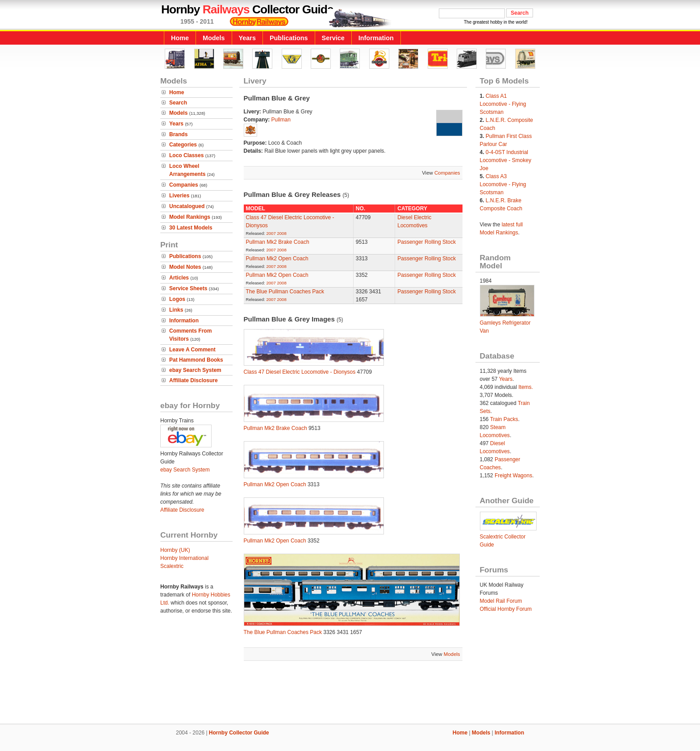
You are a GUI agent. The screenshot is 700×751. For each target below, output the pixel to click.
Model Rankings (190, 217)
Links (176, 310)
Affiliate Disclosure (194, 380)
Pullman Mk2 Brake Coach (278, 242)
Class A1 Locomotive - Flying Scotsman (503, 104)
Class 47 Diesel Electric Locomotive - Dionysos (300, 372)
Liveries (179, 196)
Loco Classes (186, 155)
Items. (526, 387)
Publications (289, 38)
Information (376, 38)
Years (247, 38)
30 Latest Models (191, 228)
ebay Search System (195, 370)
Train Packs (504, 419)
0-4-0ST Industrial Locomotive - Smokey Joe (506, 160)
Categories (183, 145)
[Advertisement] (350, 693)
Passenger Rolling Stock (427, 242)
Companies (184, 185)
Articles (179, 278)
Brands (178, 134)
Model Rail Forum (501, 601)
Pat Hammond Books (196, 360)
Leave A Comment (192, 350)
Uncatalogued (187, 206)
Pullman (281, 120)
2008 (281, 233)
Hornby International (184, 558)
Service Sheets (188, 288)
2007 (271, 233)
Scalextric (172, 566)
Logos (177, 299)
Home (180, 38)
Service (333, 38)
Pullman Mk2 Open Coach (277, 259)
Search (178, 103)
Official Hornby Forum (506, 609)
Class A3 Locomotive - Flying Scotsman (503, 184)
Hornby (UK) (175, 550)
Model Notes (185, 267)
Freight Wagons (513, 476)
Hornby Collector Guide (239, 733)
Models (214, 38)
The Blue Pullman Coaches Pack (285, 292)
